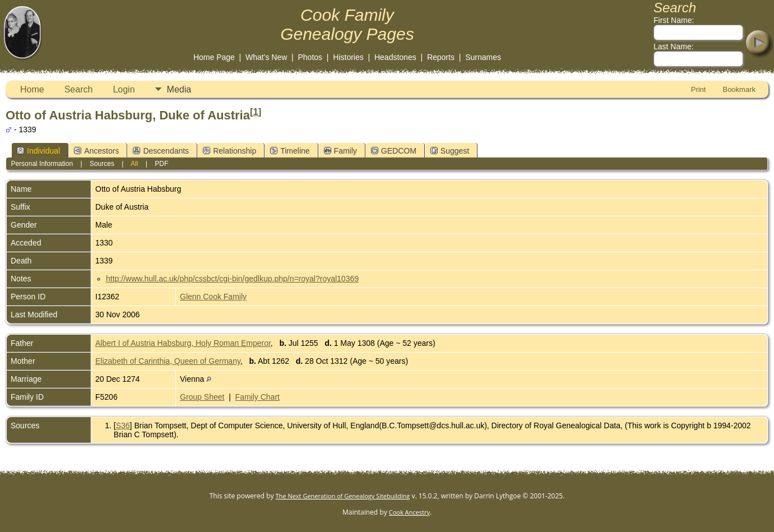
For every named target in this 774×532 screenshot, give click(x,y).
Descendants (161, 151)
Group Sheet (202, 397)
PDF (161, 164)
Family (340, 151)
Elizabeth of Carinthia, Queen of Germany (168, 361)
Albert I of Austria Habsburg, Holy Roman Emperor (183, 343)
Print (699, 89)
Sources (102, 164)
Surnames (483, 57)
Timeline (290, 151)
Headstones (395, 57)
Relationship (230, 151)
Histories (348, 57)
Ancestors (96, 151)
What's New (266, 57)
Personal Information (42, 164)
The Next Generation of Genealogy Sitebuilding (343, 496)
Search (79, 89)
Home (32, 89)
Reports (441, 57)
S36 (123, 425)
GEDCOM (394, 151)
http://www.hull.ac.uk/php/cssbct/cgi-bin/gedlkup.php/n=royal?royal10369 (232, 279)
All (134, 164)
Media (179, 89)
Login (124, 89)
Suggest (450, 151)
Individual (38, 151)
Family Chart (258, 397)
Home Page (214, 57)
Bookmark (739, 89)
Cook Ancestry (409, 512)
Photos (310, 57)
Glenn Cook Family (213, 297)
